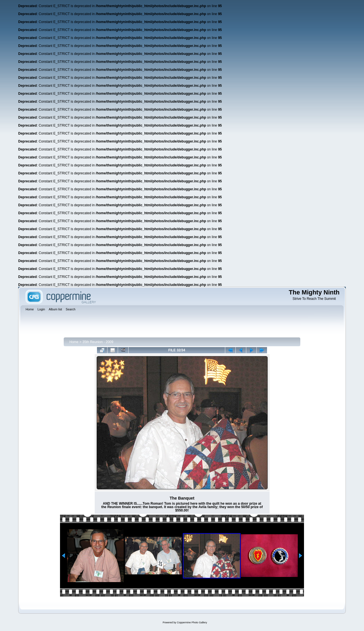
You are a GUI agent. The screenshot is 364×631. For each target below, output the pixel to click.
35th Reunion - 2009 (98, 342)
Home (74, 342)
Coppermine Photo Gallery (192, 622)
